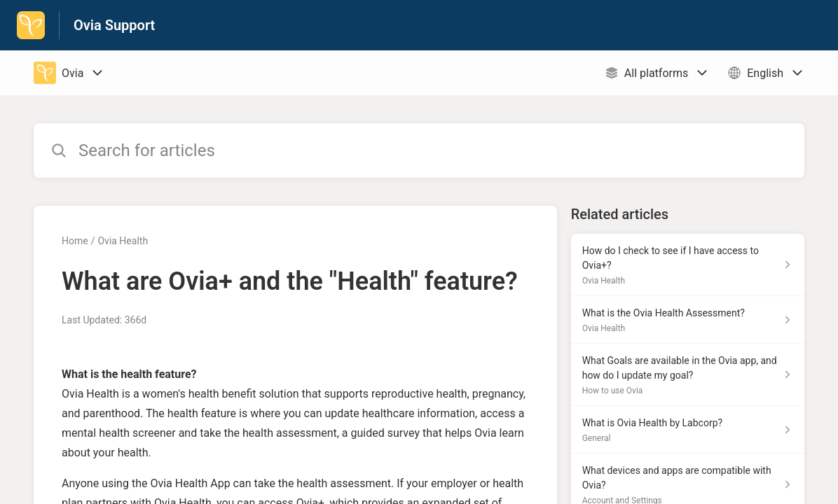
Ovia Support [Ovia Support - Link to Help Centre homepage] (114, 25)
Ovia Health (123, 241)
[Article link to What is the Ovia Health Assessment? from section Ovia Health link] (688, 320)
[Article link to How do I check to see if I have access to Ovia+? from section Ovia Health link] (688, 265)
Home (75, 241)
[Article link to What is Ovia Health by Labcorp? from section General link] (688, 430)
